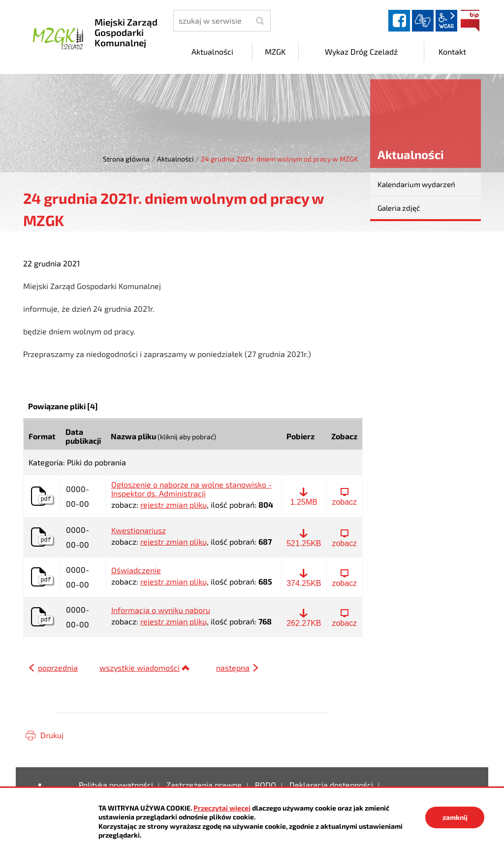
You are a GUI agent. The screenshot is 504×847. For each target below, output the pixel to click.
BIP (470, 21)
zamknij (455, 817)
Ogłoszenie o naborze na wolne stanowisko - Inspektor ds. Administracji (191, 489)
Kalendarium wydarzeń (416, 184)
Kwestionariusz (139, 530)
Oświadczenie (136, 570)
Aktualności (175, 159)
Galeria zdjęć (399, 208)
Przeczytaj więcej (222, 808)
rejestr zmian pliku (173, 505)
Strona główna (126, 159)
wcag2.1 (446, 21)
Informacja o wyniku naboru (161, 610)
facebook (399, 21)
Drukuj (52, 735)
